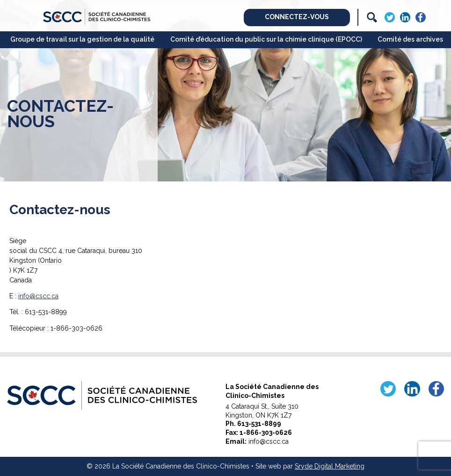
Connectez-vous (297, 17)
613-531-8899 (259, 424)
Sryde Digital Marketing (330, 466)
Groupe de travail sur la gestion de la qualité (82, 39)
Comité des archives (410, 39)
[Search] (372, 17)
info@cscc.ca (38, 296)
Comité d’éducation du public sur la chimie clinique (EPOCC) (266, 39)
